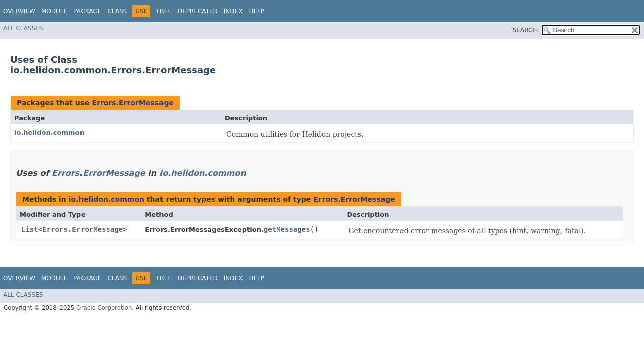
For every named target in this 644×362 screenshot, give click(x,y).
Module (54, 11)
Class (117, 11)
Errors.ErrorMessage (133, 103)
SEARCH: (526, 30)
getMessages (287, 229)
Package (87, 11)
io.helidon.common (49, 132)
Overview (19, 11)
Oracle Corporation (104, 308)
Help (256, 11)
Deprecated (198, 11)
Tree (164, 11)
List (30, 229)
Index (233, 11)
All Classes (23, 28)
